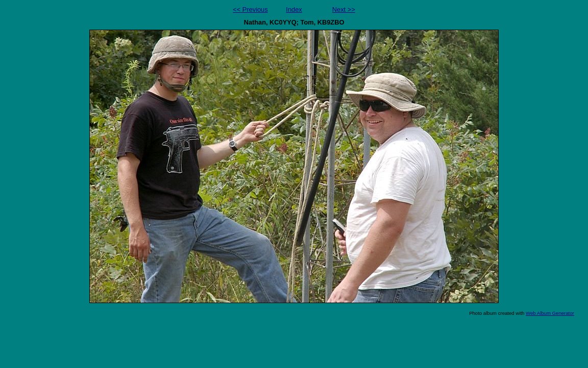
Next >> (344, 9)
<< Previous (250, 9)
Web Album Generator (550, 313)
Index (294, 9)
